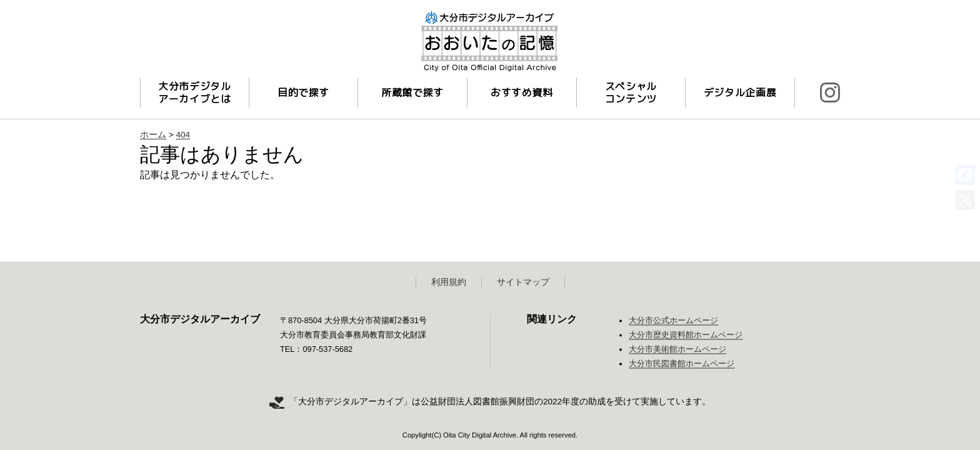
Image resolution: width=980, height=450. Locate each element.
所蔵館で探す (412, 92)
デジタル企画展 (740, 92)
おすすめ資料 (522, 92)
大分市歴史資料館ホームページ (686, 335)
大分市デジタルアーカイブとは (194, 92)
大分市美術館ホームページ (677, 350)
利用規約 (449, 282)
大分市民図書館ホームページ (682, 364)
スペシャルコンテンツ (631, 92)
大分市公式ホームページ (673, 321)
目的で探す (303, 92)
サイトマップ (523, 282)
